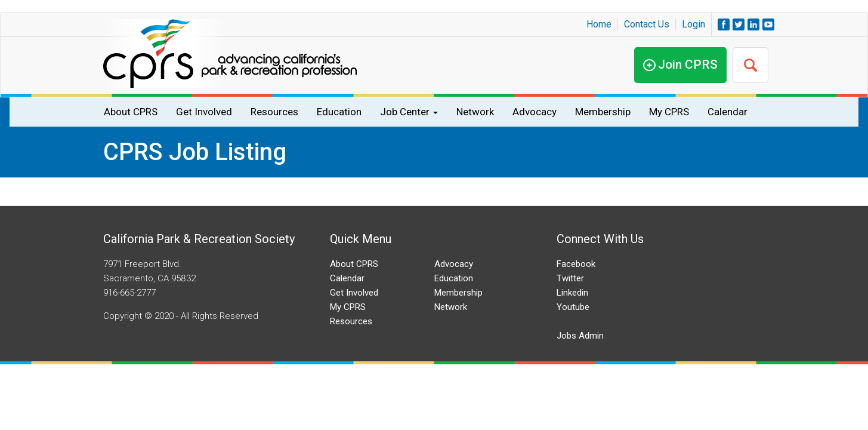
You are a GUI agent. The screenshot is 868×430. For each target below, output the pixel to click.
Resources (274, 112)
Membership (603, 112)
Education (339, 112)
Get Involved (204, 112)
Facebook (576, 264)
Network (475, 112)
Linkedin (572, 293)
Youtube (573, 307)
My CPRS (669, 112)
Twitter (570, 278)
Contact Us (647, 24)
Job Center (409, 112)
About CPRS (131, 112)
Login (694, 24)
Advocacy (535, 112)
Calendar (728, 112)
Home (599, 24)
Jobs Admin (580, 336)
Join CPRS (688, 64)
